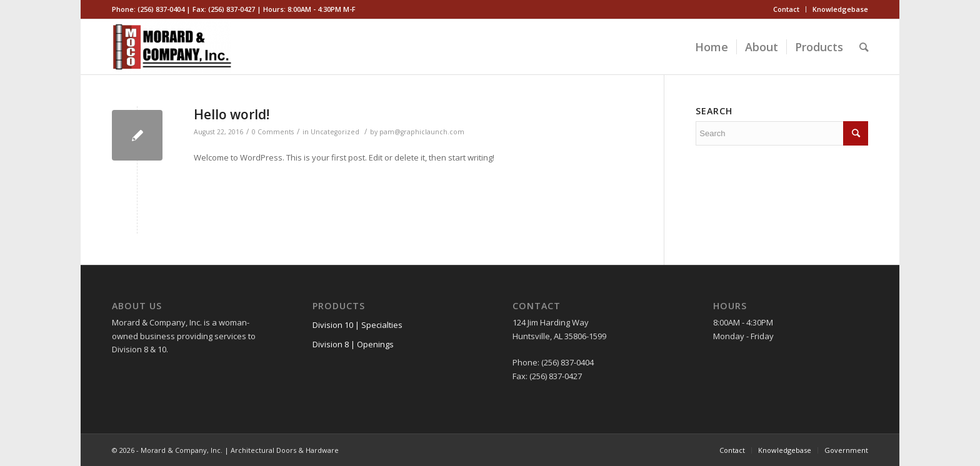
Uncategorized (335, 132)
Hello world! (232, 114)
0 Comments (273, 132)
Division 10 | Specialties (357, 325)
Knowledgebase (840, 9)
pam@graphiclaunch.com (422, 132)
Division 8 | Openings (353, 344)
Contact (786, 9)
